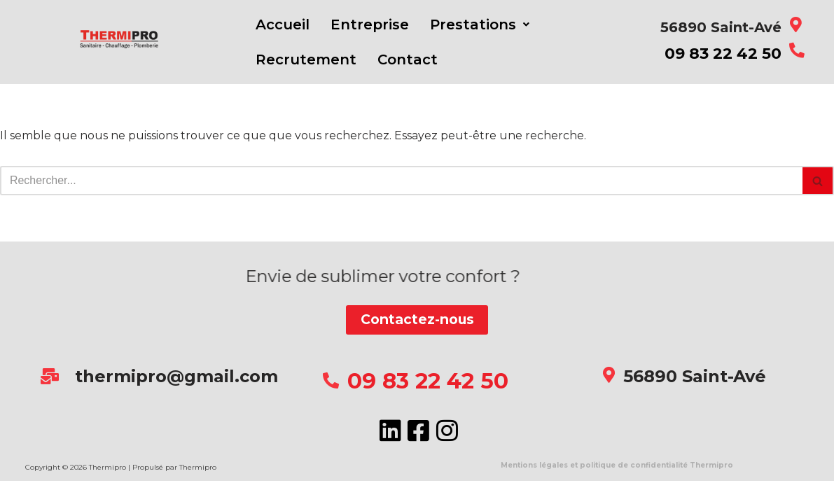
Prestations (480, 24)
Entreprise (370, 24)
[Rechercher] (401, 181)
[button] (480, 24)
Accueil (283, 24)
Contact (408, 59)
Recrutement (306, 59)
